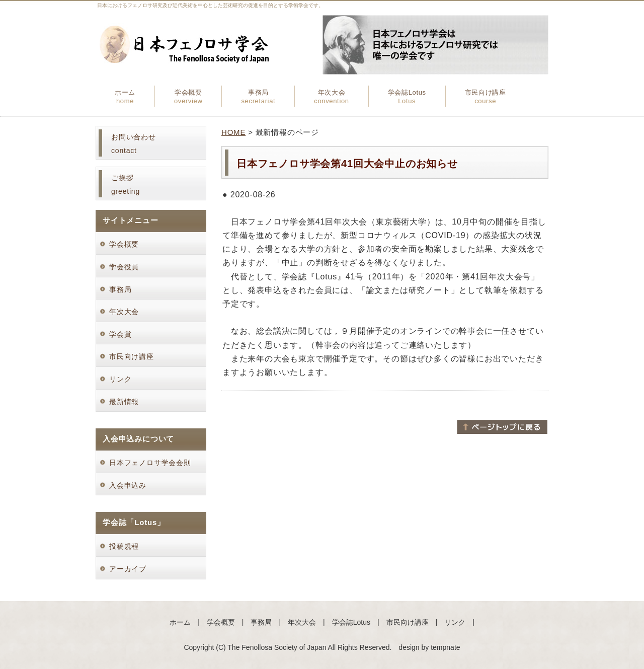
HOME (233, 132)
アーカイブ (128, 569)
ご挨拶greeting (126, 184)
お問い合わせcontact (134, 144)
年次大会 (331, 97)
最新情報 (124, 402)
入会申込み (128, 485)
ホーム (125, 97)
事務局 (258, 97)
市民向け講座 (486, 97)
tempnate (445, 647)
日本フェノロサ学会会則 (150, 463)
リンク (120, 379)
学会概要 (188, 97)
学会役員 (128, 267)
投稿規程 (124, 546)
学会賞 (124, 334)
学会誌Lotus (407, 97)
